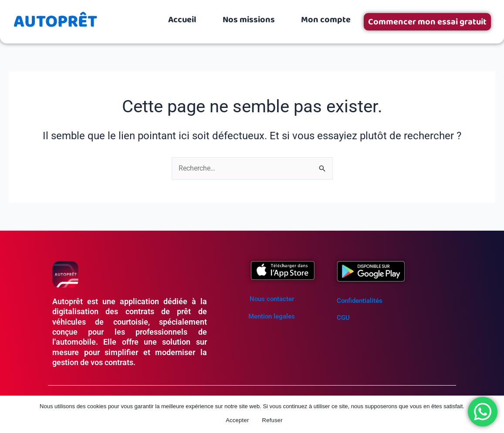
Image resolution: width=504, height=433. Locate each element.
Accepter (237, 420)
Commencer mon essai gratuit (427, 22)
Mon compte (326, 20)
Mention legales (272, 316)
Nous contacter (272, 299)
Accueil (182, 20)
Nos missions (249, 20)
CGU (343, 318)
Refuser (272, 420)
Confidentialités (360, 301)
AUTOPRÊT (55, 22)
